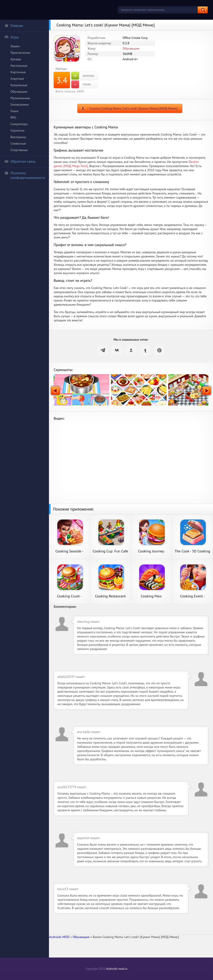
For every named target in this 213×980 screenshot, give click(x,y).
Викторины (18, 137)
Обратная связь (20, 161)
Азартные (17, 79)
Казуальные (19, 85)
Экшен (15, 46)
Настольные (19, 66)
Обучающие (19, 92)
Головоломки (20, 105)
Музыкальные (20, 98)
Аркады (16, 59)
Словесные (18, 143)
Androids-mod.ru (117, 969)
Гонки (14, 111)
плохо (81, 84)
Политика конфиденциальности (25, 175)
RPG (13, 117)
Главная (14, 25)
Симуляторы (19, 124)
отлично (83, 76)
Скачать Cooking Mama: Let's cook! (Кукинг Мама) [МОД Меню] (133, 108)
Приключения (20, 53)
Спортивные (19, 150)
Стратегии (17, 130)
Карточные (18, 72)
